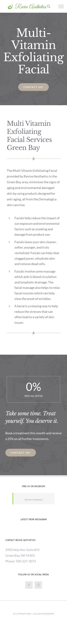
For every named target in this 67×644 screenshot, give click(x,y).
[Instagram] (38, 585)
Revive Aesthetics (34, 500)
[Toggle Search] (49, 6)
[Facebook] (29, 585)
